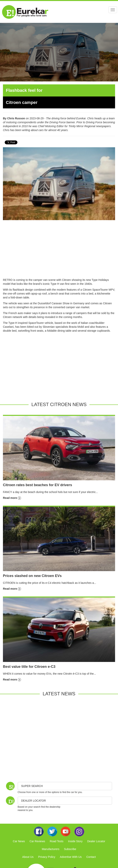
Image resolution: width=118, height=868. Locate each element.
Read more (12, 498)
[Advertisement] (59, 251)
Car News (19, 841)
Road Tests (57, 841)
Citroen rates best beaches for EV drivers (37, 485)
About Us (28, 857)
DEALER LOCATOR (33, 801)
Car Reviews (37, 841)
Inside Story (75, 841)
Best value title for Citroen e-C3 (29, 667)
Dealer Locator (96, 841)
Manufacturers (51, 849)
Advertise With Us (71, 857)
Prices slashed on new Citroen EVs (32, 576)
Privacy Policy (47, 857)
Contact (91, 857)
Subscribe (70, 849)
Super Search (32, 786)
